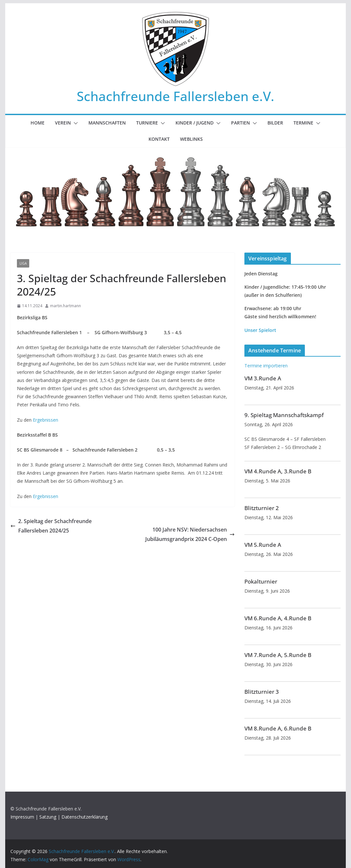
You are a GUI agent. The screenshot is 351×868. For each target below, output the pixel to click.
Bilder (275, 123)
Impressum (22, 817)
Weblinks (191, 139)
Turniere (147, 123)
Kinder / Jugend (195, 123)
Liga (23, 263)
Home (38, 123)
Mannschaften (107, 123)
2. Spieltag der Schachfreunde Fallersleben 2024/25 (51, 526)
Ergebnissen (45, 420)
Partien (240, 123)
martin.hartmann (65, 306)
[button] (74, 123)
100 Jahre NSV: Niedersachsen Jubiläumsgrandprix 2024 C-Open (190, 534)
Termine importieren (266, 366)
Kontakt (159, 139)
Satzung (48, 817)
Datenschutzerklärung (84, 817)
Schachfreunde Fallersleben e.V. (175, 96)
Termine (303, 123)
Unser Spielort (260, 330)
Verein (63, 123)
